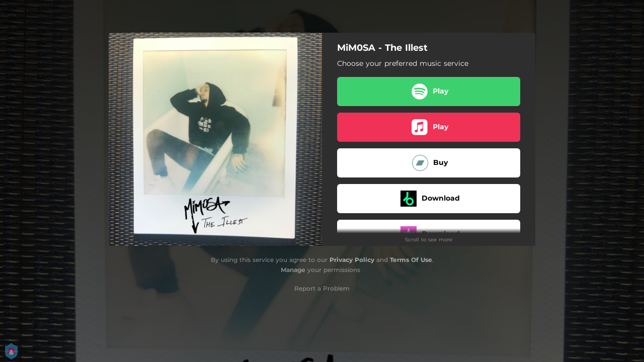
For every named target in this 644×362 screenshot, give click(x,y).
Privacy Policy (352, 260)
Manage (293, 270)
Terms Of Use (411, 260)
